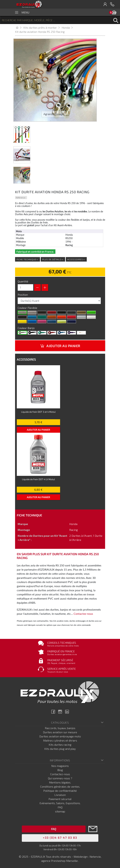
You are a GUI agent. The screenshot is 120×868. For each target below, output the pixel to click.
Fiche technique (28, 259)
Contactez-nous (83, 614)
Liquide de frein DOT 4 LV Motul (38, 479)
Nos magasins (60, 766)
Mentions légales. (60, 782)
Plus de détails (53, 259)
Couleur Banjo (26, 328)
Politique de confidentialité (60, 791)
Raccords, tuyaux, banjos (60, 728)
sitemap (60, 811)
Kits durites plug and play (60, 749)
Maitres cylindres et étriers (60, 740)
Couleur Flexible (28, 308)
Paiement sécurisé (60, 799)
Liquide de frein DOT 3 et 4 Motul (38, 412)
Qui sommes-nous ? (60, 778)
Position (23, 295)
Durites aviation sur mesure (60, 732)
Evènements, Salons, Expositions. (60, 803)
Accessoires (76, 259)
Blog (60, 770)
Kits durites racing (60, 745)
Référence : (21, 198)
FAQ (60, 807)
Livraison (60, 795)
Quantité (23, 281)
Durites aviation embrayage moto (60, 736)
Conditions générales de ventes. (60, 786)
